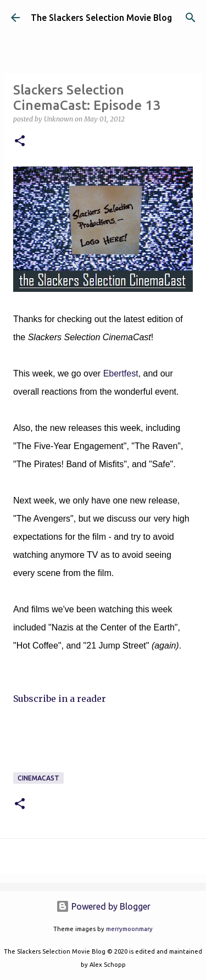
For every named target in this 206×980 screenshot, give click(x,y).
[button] (20, 142)
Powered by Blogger (103, 906)
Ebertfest (121, 373)
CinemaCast (38, 778)
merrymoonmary (129, 929)
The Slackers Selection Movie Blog (101, 18)
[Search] (191, 18)
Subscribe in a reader (60, 699)
